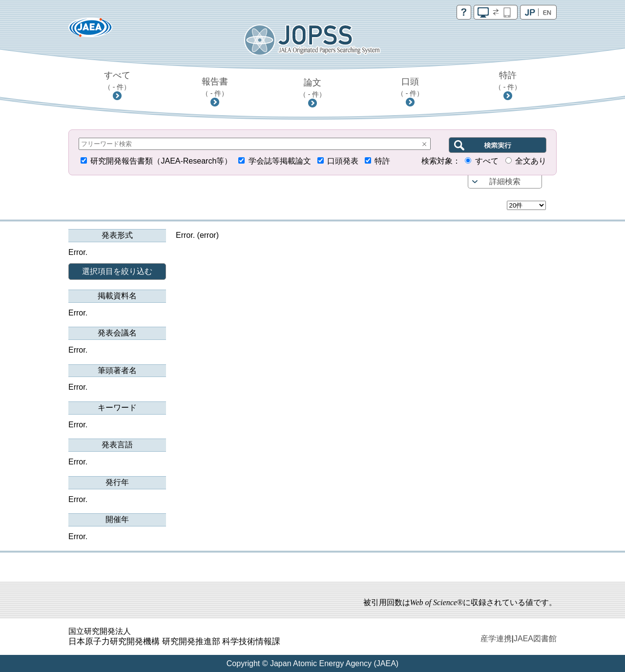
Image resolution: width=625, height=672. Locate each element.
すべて (117, 81)
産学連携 (496, 639)
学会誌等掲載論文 (280, 161)
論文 (313, 88)
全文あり (531, 161)
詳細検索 (505, 181)
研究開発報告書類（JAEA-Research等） (161, 161)
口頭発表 (343, 161)
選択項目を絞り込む (117, 271)
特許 (508, 81)
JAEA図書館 (535, 639)
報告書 (215, 87)
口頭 (410, 87)
